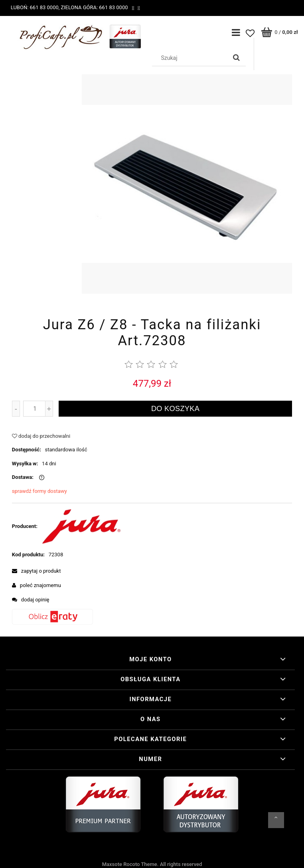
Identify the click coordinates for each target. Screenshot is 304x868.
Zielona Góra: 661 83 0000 (94, 7)
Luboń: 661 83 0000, (35, 7)
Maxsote (112, 864)
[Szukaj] (237, 58)
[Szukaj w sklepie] (191, 58)
